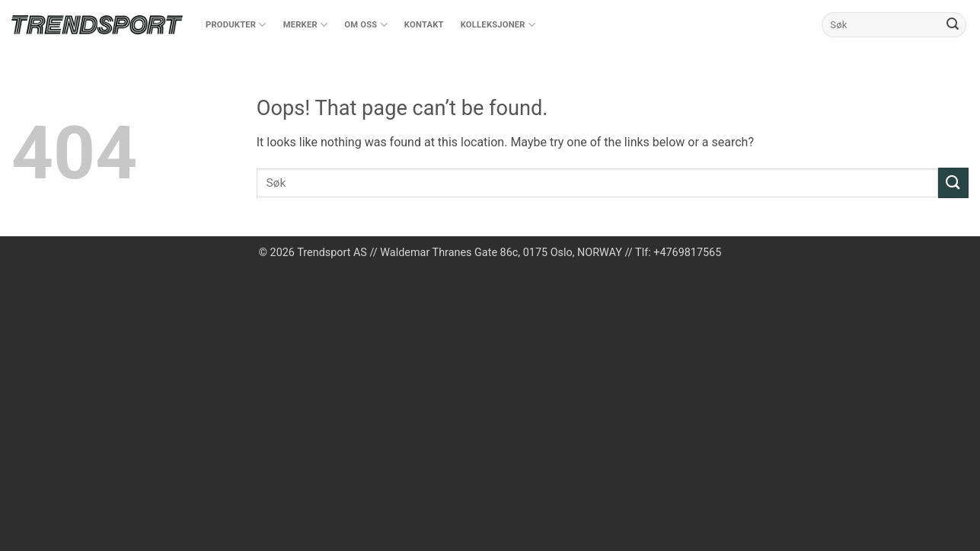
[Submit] (953, 25)
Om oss (366, 25)
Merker (306, 25)
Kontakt (424, 25)
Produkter (236, 25)
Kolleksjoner (498, 25)
